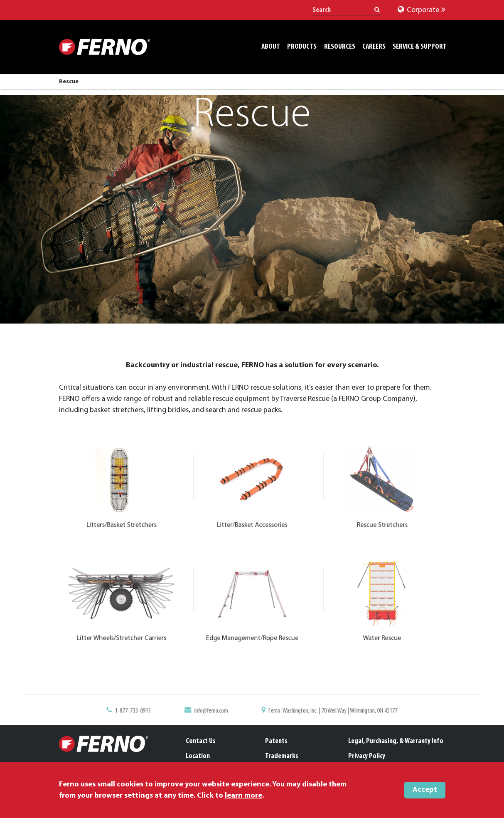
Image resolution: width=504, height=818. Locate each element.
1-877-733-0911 (186, 715)
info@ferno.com (229, 715)
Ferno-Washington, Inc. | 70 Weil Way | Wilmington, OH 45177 (297, 715)
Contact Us (201, 741)
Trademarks (282, 756)
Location (198, 756)
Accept (425, 790)
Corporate (422, 10)
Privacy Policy (367, 756)
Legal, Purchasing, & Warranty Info (396, 741)
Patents (276, 741)
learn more (243, 796)
